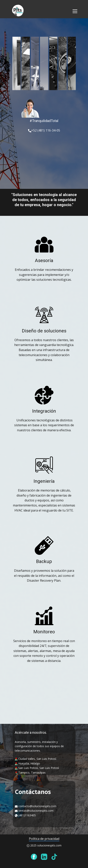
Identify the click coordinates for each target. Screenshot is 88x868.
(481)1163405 (27, 815)
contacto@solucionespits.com (37, 806)
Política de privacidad (44, 839)
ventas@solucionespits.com (36, 811)
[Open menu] (75, 11)
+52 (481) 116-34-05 (44, 131)
